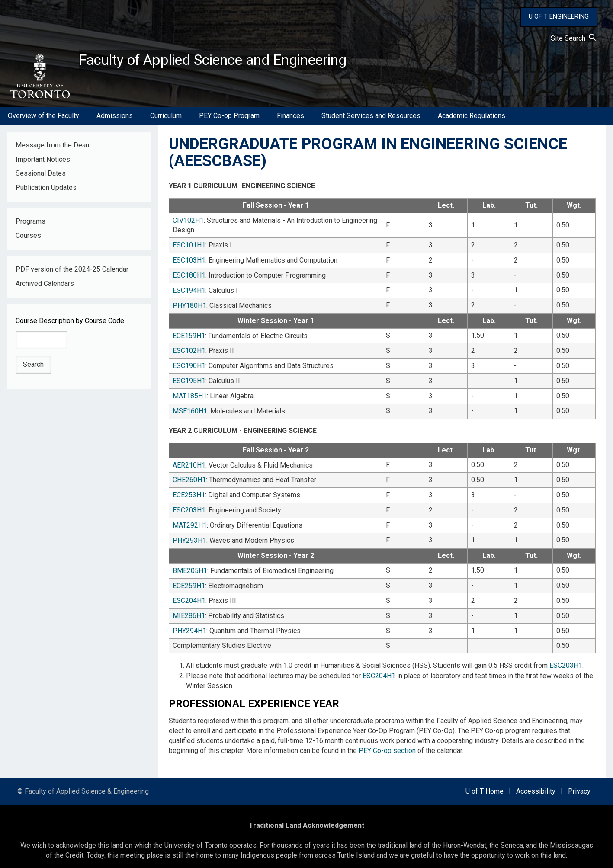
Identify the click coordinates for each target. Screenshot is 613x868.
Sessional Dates (41, 176)
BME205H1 (190, 565)
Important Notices (43, 162)
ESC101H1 (189, 247)
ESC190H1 (189, 364)
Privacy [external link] (579, 783)
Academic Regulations (472, 118)
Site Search (573, 38)
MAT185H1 (190, 394)
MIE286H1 (189, 609)
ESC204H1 (189, 594)
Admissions (115, 118)
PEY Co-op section (387, 742)
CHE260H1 (189, 476)
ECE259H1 (189, 579)
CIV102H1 (188, 222)
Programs (30, 224)
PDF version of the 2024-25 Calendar (72, 272)
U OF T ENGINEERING (559, 16)
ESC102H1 (189, 350)
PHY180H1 (189, 306)
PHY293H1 (189, 535)
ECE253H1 (189, 491)
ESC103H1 (189, 261)
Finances (290, 118)
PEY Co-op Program (229, 118)
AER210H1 (189, 462)
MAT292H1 (190, 520)
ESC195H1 (189, 379)
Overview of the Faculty (43, 118)
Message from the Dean (52, 147)
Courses (28, 238)
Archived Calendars (45, 286)
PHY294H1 (189, 623)
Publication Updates (46, 190)
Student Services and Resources (371, 118)
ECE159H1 (189, 335)
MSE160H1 (190, 408)
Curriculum (166, 118)
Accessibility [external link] (536, 783)
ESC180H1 (189, 276)
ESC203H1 (189, 506)
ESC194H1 (189, 291)
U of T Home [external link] (485, 783)
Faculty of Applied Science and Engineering (226, 61)
